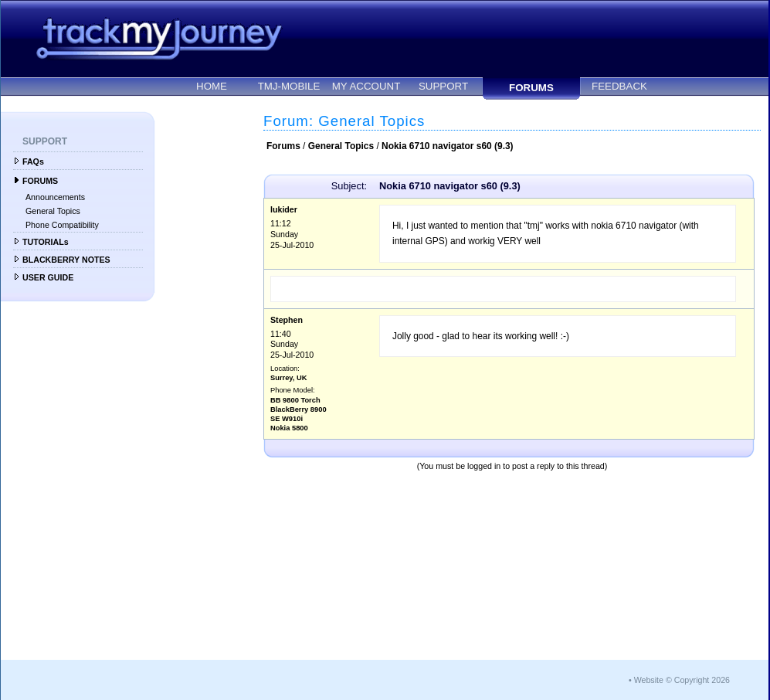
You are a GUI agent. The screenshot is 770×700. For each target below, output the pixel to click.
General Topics (53, 211)
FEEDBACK (619, 86)
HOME (212, 86)
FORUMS (531, 88)
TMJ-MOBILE (289, 86)
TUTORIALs (46, 242)
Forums (283, 146)
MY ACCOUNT (366, 86)
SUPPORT (443, 86)
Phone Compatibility (62, 225)
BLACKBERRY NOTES (66, 260)
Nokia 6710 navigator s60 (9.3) (448, 146)
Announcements (55, 197)
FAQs (33, 161)
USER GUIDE (48, 277)
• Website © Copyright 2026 (679, 680)
